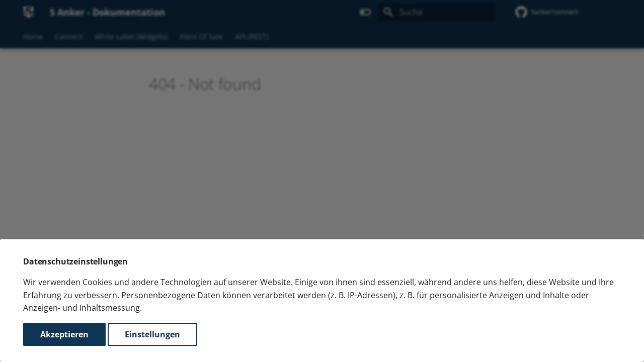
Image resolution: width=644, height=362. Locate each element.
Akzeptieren (64, 334)
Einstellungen (152, 334)
